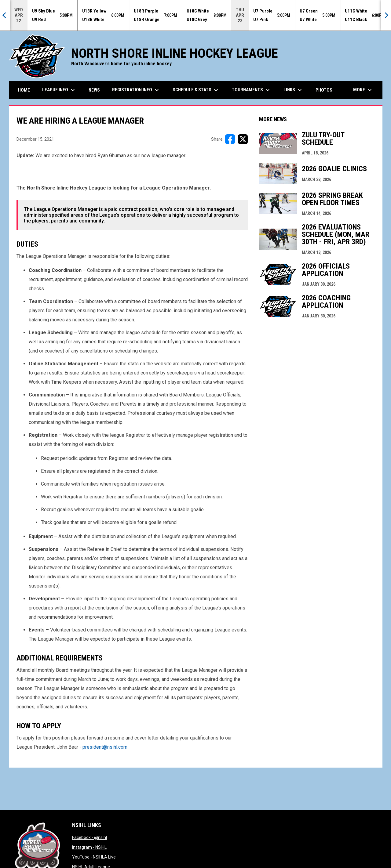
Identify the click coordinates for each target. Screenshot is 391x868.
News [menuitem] (94, 90)
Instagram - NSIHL (89, 847)
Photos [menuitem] (324, 90)
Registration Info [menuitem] (136, 90)
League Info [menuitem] (59, 90)
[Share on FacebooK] (230, 139)
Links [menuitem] (293, 90)
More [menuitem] (363, 90)
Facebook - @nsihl (90, 837)
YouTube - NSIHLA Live (94, 857)
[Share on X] (243, 139)
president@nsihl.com (105, 747)
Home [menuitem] (24, 90)
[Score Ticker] (195, 15)
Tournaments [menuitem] (252, 90)
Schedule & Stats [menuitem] (196, 90)
